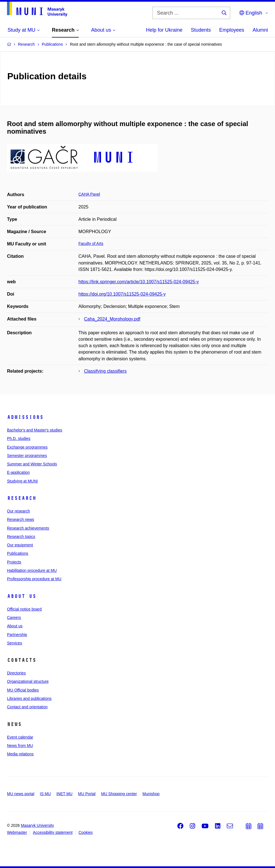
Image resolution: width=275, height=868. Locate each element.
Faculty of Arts (91, 243)
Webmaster (17, 832)
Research (22, 498)
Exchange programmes (27, 447)
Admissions (25, 417)
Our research (19, 511)
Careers (14, 618)
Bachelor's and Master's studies (35, 430)
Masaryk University (37, 825)
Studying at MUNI (22, 481)
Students (201, 30)
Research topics (21, 537)
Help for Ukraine (164, 30)
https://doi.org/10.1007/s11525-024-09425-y (122, 294)
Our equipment (20, 545)
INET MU (64, 794)
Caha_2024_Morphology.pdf (112, 319)
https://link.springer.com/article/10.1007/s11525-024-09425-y (139, 282)
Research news (21, 519)
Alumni (260, 30)
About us (22, 596)
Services (15, 643)
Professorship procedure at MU (34, 579)
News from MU (20, 746)
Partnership (17, 635)
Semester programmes (27, 456)
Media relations (20, 754)
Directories (16, 673)
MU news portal (21, 794)
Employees (232, 30)
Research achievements (28, 528)
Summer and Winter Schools (32, 464)
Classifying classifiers (105, 371)
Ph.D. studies (19, 438)
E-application (18, 472)
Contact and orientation (27, 707)
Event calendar (20, 737)
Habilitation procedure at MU (32, 570)
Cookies (86, 832)
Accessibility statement (53, 832)
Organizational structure (28, 681)
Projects (14, 562)
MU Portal (87, 794)
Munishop (151, 794)
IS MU (45, 794)
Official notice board (24, 609)
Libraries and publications (29, 698)
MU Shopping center (119, 794)
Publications (18, 553)
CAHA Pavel (89, 194)
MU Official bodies (23, 690)
